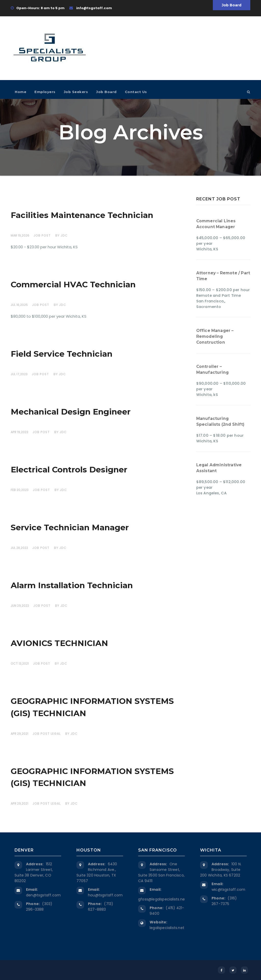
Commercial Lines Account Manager (216, 224)
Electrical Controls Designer (69, 470)
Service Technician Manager (70, 527)
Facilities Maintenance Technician (82, 215)
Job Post (42, 235)
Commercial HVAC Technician (73, 285)
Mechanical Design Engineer (71, 412)
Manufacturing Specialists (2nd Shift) (220, 421)
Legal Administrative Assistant (219, 468)
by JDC (62, 235)
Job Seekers (76, 92)
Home (21, 92)
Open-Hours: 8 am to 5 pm (38, 8)
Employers (45, 92)
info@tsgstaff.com (91, 8)
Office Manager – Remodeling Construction (215, 336)
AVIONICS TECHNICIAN (59, 643)
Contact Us (136, 92)
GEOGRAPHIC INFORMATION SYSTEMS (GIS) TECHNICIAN (92, 707)
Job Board (232, 5)
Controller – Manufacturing (213, 369)
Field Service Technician (62, 354)
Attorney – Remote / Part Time (223, 276)
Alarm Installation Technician (72, 585)
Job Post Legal (47, 734)
